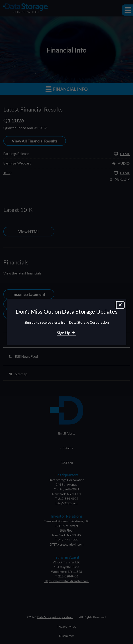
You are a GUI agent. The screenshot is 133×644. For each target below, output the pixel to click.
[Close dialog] (120, 305)
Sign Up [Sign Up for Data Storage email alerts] (64, 333)
